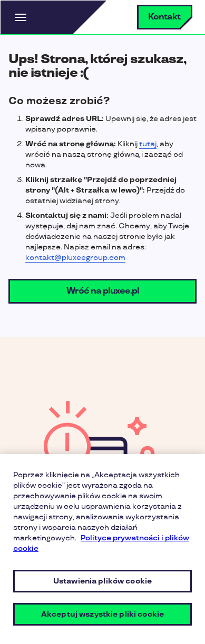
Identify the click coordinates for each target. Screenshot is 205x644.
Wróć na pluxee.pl (103, 291)
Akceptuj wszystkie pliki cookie (102, 614)
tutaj (148, 144)
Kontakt (164, 17)
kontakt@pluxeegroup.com (75, 258)
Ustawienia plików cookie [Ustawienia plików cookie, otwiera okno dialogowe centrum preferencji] (102, 581)
